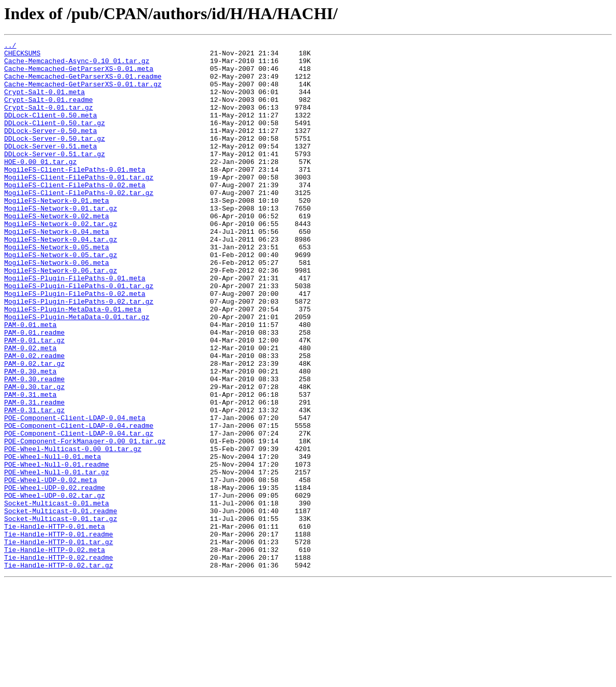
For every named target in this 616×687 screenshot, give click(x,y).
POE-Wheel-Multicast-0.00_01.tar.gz (73, 531)
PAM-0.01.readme (34, 391)
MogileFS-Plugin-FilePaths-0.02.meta (75, 345)
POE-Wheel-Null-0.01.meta (52, 540)
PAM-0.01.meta (30, 382)
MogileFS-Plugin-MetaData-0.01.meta (73, 363)
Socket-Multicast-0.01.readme (61, 605)
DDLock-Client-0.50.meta (50, 130)
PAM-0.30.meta (30, 438)
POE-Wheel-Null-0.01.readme (57, 549)
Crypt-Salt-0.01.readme (49, 112)
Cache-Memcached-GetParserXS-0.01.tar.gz (83, 93)
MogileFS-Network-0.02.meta (57, 251)
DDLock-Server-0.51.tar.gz (55, 177)
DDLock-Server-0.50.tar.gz (55, 158)
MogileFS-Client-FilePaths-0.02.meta (75, 214)
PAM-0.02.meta (30, 410)
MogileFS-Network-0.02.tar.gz (61, 261)
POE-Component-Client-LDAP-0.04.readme (79, 503)
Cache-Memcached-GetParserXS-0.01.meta (79, 74)
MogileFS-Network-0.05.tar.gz (61, 298)
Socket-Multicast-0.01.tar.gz (61, 615)
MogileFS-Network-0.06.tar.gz (61, 317)
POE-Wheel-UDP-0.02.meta (50, 568)
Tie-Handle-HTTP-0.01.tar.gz (59, 643)
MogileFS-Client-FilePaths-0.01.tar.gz (79, 205)
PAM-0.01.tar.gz (34, 400)
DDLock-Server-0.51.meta (50, 168)
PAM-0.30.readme (34, 447)
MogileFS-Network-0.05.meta (57, 289)
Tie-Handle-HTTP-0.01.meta (55, 624)
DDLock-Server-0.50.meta (50, 149)
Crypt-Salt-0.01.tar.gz (49, 121)
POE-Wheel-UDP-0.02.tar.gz (55, 587)
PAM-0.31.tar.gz (34, 484)
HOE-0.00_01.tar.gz (40, 186)
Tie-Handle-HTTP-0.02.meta (55, 652)
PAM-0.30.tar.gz (34, 456)
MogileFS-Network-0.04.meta (57, 270)
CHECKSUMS (22, 56)
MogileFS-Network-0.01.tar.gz (61, 242)
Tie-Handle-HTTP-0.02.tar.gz (59, 670)
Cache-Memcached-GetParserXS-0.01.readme (83, 84)
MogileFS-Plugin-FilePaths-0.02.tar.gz (79, 354)
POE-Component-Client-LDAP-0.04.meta (75, 494)
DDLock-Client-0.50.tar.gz (55, 140)
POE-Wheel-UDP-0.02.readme (55, 577)
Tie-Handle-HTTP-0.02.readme (59, 661)
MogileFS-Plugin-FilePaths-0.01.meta (75, 326)
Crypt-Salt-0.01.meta (44, 102)
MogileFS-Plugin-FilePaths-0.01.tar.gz (79, 335)
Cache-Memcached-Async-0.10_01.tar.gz (77, 65)
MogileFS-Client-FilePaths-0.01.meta (75, 196)
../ (10, 47)
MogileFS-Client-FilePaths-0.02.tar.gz (79, 223)
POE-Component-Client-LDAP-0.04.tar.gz (79, 512)
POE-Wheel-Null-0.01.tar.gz (57, 559)
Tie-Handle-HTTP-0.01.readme (59, 633)
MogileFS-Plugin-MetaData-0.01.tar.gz (77, 372)
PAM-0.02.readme (34, 419)
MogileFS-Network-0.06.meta (57, 307)
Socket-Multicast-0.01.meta (57, 596)
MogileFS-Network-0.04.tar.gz (61, 279)
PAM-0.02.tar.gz (34, 428)
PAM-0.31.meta (30, 466)
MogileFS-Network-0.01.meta (57, 233)
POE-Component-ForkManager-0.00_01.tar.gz (85, 521)
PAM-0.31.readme (34, 475)
